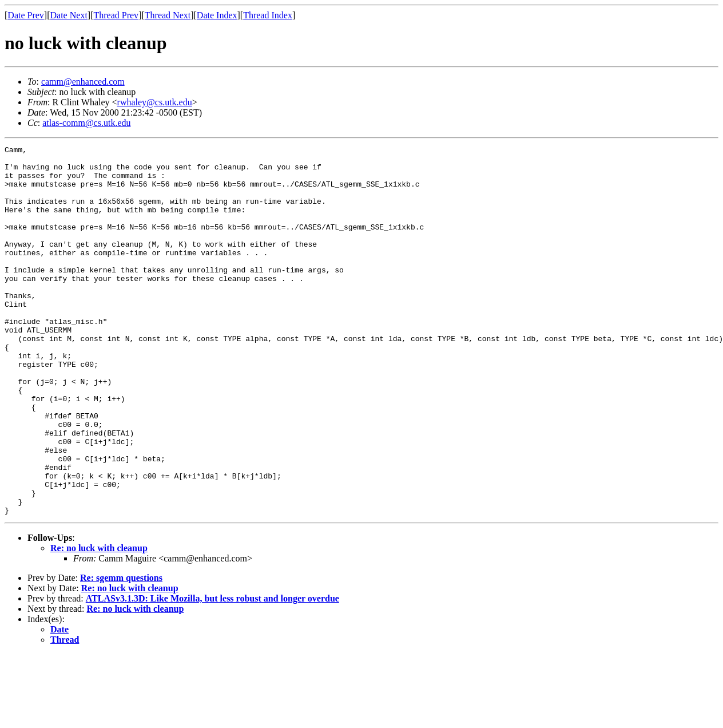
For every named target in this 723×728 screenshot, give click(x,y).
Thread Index (268, 15)
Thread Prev (116, 15)
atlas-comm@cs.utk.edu (86, 123)
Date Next (69, 15)
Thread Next (168, 15)
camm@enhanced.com (83, 82)
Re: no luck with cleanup (99, 622)
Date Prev (26, 15)
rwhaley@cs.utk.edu (155, 102)
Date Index (217, 15)
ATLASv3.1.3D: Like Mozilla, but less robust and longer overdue (212, 672)
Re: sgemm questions (121, 652)
